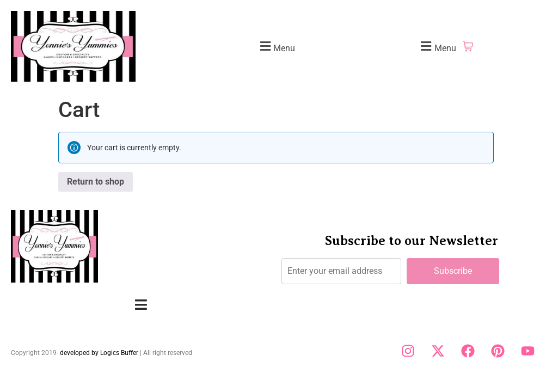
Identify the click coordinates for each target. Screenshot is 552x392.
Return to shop (96, 182)
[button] (276, 47)
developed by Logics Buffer (99, 353)
